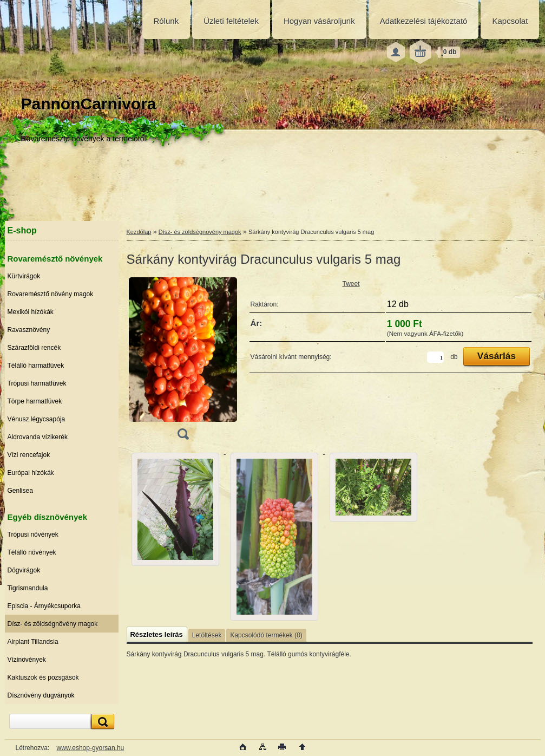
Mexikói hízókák (31, 312)
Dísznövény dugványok (41, 695)
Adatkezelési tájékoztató (424, 21)
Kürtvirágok (24, 276)
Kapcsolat (510, 21)
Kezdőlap (139, 232)
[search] (101, 722)
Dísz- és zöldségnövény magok (53, 624)
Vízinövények (27, 660)
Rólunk (166, 21)
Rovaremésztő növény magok (51, 294)
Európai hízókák (31, 473)
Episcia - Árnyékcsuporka (44, 606)
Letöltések (207, 635)
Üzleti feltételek (231, 21)
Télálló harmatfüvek (36, 366)
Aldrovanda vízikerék (38, 437)
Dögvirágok (24, 570)
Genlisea (20, 491)
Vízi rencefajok (29, 455)
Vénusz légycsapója (37, 419)
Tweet (351, 284)
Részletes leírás (157, 634)
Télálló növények (32, 552)
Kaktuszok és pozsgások (43, 677)
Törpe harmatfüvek (35, 401)
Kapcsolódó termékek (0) (266, 635)
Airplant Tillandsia (33, 642)
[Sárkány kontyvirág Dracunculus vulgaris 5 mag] (183, 362)
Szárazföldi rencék (34, 348)
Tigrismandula (28, 588)
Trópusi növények (33, 535)
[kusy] (435, 357)
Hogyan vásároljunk (319, 21)
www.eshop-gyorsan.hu (91, 748)
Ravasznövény (29, 330)
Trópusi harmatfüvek (37, 383)
